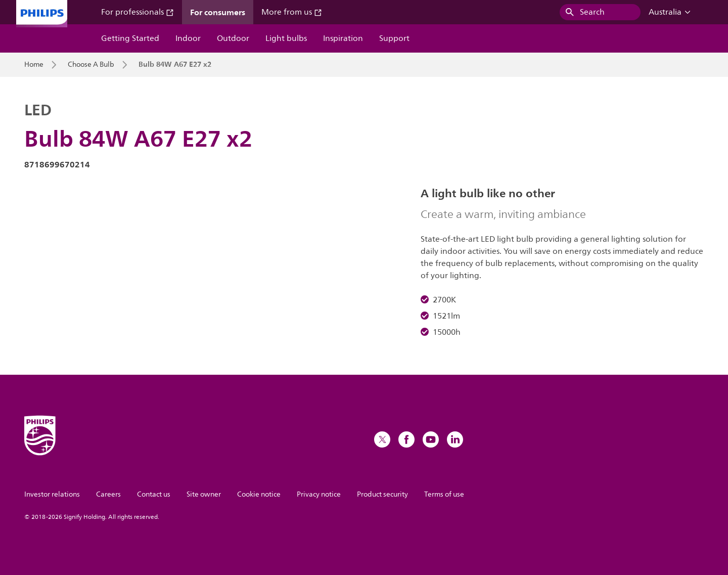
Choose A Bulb (91, 65)
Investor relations (52, 494)
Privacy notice (319, 494)
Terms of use (444, 494)
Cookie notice (259, 494)
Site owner (204, 494)
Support (394, 38)
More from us (292, 12)
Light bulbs (286, 38)
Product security (382, 494)
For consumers (218, 12)
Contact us (154, 494)
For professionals (138, 12)
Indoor (188, 38)
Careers (108, 494)
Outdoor (233, 38)
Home (34, 65)
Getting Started (130, 38)
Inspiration (343, 38)
